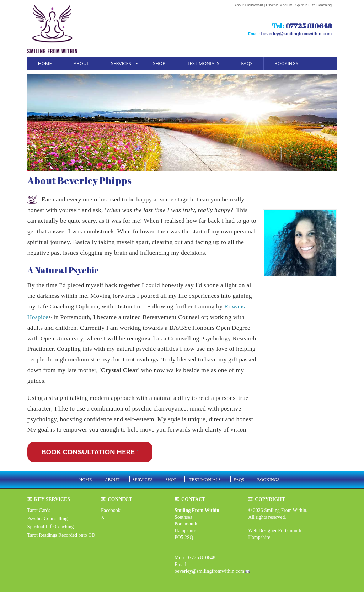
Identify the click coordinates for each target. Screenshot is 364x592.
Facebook (111, 510)
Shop (159, 63)
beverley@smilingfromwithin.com (300, 33)
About (81, 63)
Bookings (286, 63)
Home (45, 63)
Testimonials (203, 63)
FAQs (247, 63)
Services (121, 63)
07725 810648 (309, 26)
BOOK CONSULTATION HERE (88, 452)
